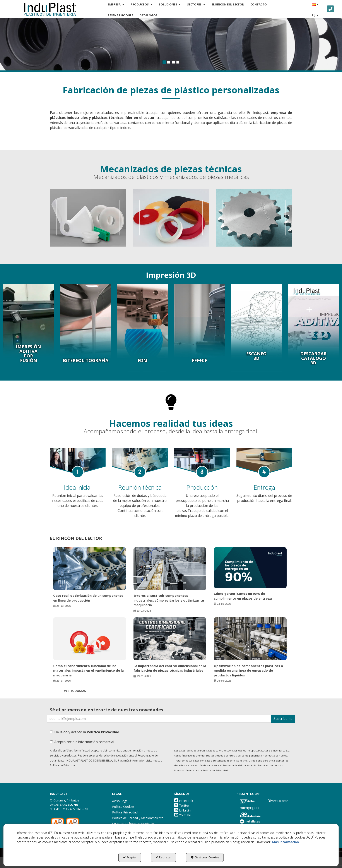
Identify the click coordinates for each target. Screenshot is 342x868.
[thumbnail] (88, 218)
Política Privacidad (103, 732)
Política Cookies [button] (123, 807)
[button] (53, 9)
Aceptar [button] (130, 857)
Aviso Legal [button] (120, 801)
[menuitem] (123, 15)
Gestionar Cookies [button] (205, 857)
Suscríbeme (283, 719)
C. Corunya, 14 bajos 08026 (65, 802)
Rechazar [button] (164, 857)
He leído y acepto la (85, 732)
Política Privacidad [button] (125, 812)
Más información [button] (286, 842)
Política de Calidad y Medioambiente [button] (138, 818)
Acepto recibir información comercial (82, 742)
